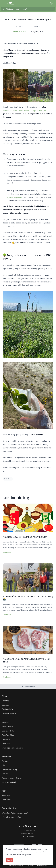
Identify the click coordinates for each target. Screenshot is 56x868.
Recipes (5, 761)
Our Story (6, 701)
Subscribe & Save (9, 731)
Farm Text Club (8, 735)
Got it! (9, 860)
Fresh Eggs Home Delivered (13, 748)
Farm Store (6, 795)
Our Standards (7, 709)
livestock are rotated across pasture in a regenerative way (24, 110)
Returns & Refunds (9, 782)
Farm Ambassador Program (12, 778)
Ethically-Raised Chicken (12, 817)
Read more (7, 552)
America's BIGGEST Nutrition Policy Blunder (25, 537)
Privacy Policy (26, 855)
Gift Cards (6, 744)
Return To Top (28, 687)
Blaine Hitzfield (19, 32)
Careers (5, 774)
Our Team (6, 705)
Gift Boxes (6, 739)
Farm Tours (6, 800)
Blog (4, 765)
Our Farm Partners (9, 713)
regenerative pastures (14, 197)
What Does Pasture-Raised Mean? (15, 813)
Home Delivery (8, 727)
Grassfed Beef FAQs (10, 770)
